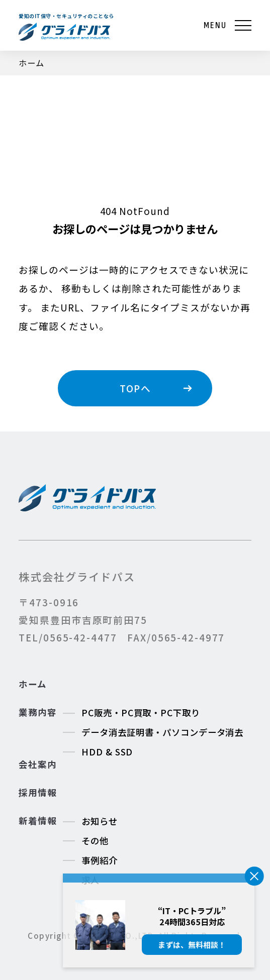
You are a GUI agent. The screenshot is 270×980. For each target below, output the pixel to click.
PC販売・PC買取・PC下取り (141, 713)
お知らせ (100, 821)
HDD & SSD (107, 752)
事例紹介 (100, 860)
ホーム (32, 684)
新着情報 (37, 821)
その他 (95, 841)
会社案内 (37, 765)
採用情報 (37, 793)
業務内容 (37, 712)
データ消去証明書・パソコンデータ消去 (162, 732)
